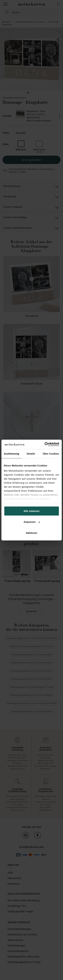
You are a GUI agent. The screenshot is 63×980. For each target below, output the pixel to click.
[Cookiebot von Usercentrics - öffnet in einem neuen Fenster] (45, 444)
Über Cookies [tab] (51, 453)
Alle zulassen (32, 511)
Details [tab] (31, 453)
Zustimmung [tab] (12, 453)
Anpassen (32, 522)
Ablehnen (31, 533)
